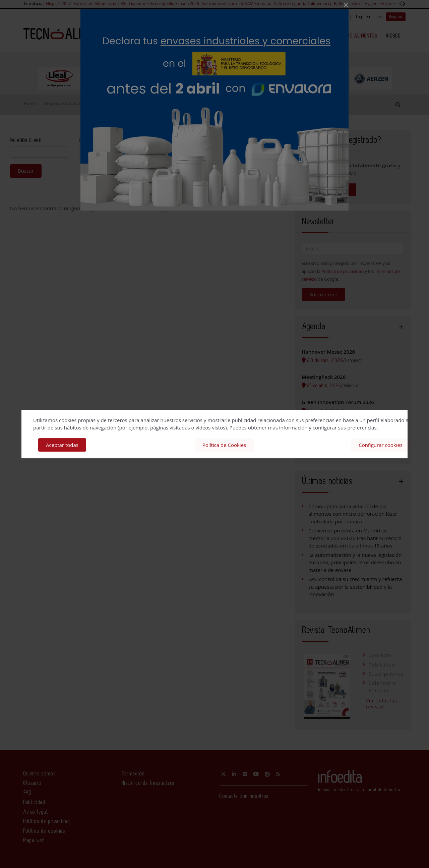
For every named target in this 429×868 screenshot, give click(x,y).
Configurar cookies (381, 445)
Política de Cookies (224, 445)
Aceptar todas (62, 445)
